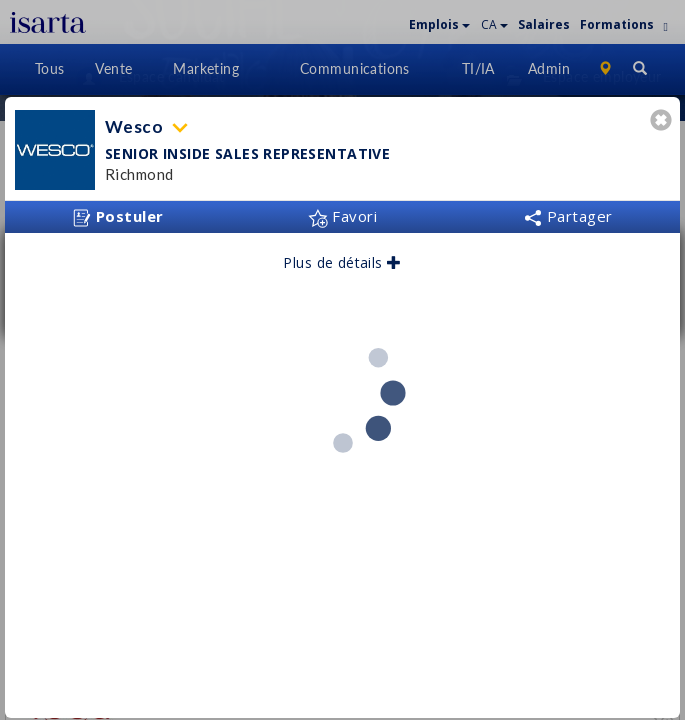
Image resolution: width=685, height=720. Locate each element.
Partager (568, 209)
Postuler (118, 210)
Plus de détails (342, 255)
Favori (342, 209)
